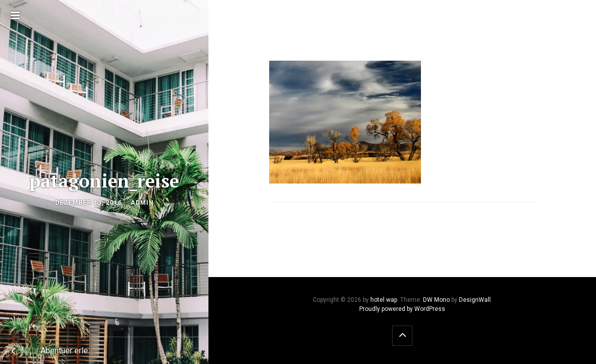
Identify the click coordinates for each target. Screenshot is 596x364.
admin (142, 203)
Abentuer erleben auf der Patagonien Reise (72, 351)
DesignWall (475, 300)
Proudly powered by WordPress (402, 309)
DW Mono (436, 300)
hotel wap (384, 300)
